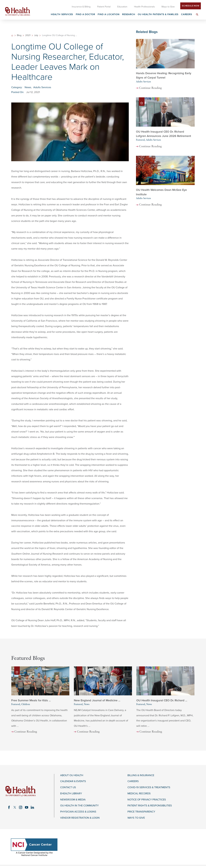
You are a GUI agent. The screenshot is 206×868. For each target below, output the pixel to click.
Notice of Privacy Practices (147, 800)
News (28, 87)
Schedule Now (191, 6)
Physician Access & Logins (78, 812)
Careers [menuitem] (187, 15)
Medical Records (139, 794)
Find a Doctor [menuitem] (86, 15)
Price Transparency (141, 812)
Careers (133, 781)
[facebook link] (9, 807)
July (36, 35)
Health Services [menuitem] (62, 15)
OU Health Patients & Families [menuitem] (158, 15)
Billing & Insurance (141, 775)
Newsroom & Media (73, 800)
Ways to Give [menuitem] (168, 7)
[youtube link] (27, 807)
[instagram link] (21, 807)
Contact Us (68, 787)
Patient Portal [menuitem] (104, 7)
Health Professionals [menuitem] (144, 7)
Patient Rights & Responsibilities (150, 806)
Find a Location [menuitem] (109, 15)
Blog (19, 35)
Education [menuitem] (122, 7)
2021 (28, 35)
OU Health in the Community (79, 806)
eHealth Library (71, 794)
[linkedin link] (32, 807)
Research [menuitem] (129, 15)
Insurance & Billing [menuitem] (81, 7)
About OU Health (72, 775)
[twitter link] (15, 807)
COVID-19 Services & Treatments (149, 787)
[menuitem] (197, 16)
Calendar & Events (73, 781)
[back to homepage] (12, 35)
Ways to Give (136, 818)
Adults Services (42, 87)
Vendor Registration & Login (80, 818)
